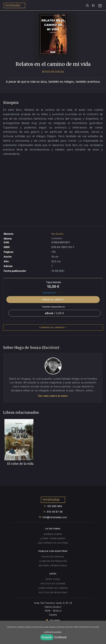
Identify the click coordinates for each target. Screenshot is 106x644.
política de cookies (53, 632)
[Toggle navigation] (100, 6)
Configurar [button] (60, 637)
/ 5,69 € (55, 313)
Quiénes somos (53, 534)
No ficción (57, 234)
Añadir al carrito (53, 300)
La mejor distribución (53, 561)
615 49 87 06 (53, 512)
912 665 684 (53, 506)
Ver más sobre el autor (53, 396)
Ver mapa (53, 620)
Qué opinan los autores (53, 543)
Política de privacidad (53, 592)
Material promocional (53, 566)
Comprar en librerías (52, 327)
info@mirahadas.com (53, 517)
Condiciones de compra (53, 588)
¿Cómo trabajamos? (53, 538)
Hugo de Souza (53, 72)
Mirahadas (14, 6)
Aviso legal (53, 579)
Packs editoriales (53, 557)
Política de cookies (53, 584)
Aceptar (47, 637)
